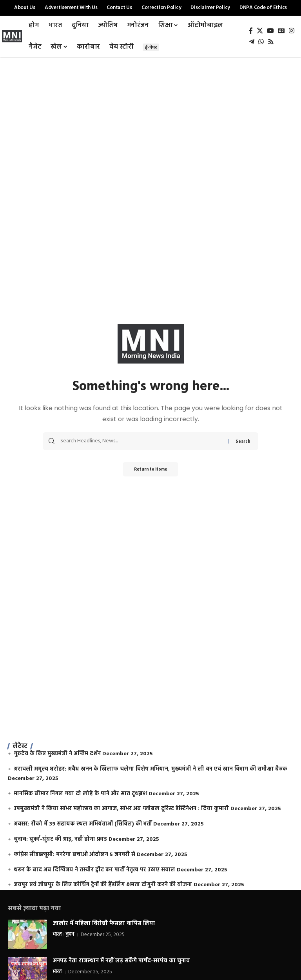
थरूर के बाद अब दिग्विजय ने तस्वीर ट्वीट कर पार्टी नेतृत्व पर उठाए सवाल (94, 870)
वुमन (70, 935)
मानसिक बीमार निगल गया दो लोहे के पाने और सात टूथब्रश (80, 794)
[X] (260, 31)
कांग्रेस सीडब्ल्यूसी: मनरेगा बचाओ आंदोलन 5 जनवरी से (74, 855)
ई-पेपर (151, 47)
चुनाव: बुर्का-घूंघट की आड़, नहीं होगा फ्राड (60, 839)
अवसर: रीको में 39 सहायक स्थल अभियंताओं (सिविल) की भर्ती (83, 824)
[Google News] (281, 31)
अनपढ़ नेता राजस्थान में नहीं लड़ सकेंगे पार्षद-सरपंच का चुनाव (121, 961)
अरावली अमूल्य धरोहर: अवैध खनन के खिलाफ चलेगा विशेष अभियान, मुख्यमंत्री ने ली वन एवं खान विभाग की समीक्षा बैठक (150, 769)
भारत (57, 935)
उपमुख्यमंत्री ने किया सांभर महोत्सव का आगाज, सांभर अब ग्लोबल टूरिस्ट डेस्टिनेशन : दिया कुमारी (121, 809)
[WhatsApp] (261, 42)
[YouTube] (270, 31)
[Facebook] (251, 31)
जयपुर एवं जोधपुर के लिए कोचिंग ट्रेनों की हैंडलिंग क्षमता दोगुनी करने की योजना (103, 885)
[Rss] (271, 42)
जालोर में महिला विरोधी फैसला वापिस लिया (104, 924)
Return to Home (151, 470)
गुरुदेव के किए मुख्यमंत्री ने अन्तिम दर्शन (57, 754)
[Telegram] (252, 42)
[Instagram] (292, 31)
